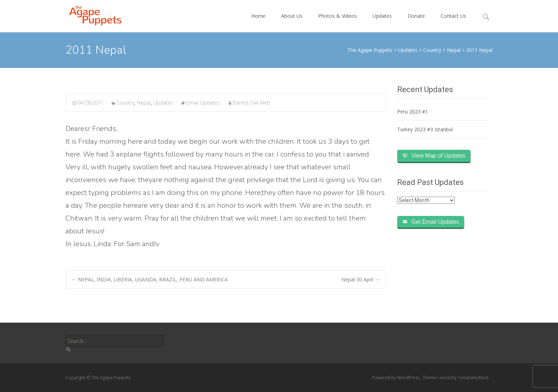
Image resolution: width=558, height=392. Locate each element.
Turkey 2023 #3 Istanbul (425, 129)
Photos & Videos (338, 22)
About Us (292, 22)
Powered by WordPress (396, 378)
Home (258, 22)
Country (125, 103)
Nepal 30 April (360, 279)
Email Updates (203, 103)
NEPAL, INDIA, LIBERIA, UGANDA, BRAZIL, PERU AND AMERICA (150, 279)
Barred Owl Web (251, 103)
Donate (416, 22)
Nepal (144, 103)
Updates (382, 22)
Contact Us (453, 22)
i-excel (445, 378)
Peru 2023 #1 (413, 112)
